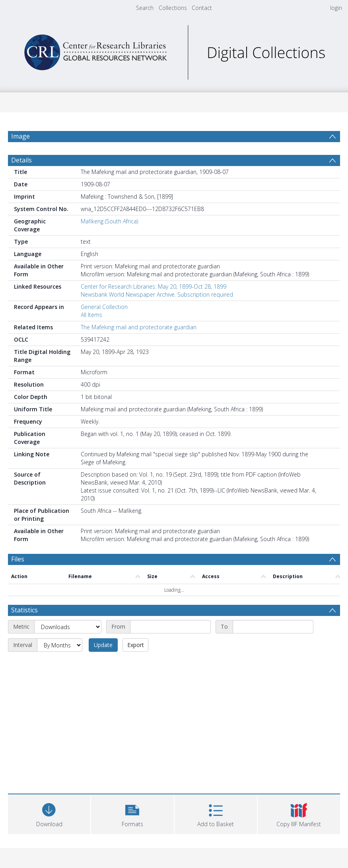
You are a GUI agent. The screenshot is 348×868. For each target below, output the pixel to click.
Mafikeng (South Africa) (109, 221)
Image (20, 136)
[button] (132, 813)
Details (21, 160)
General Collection (104, 307)
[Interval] (60, 645)
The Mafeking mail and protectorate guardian (139, 327)
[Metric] (68, 627)
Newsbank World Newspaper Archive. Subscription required (157, 294)
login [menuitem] (336, 8)
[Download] (49, 813)
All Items (91, 315)
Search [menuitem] (145, 8)
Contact (202, 8)
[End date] (273, 627)
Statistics (24, 610)
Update (103, 645)
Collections (173, 8)
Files (18, 559)
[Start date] (170, 627)
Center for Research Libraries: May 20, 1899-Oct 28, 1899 (154, 286)
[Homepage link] (174, 50)
